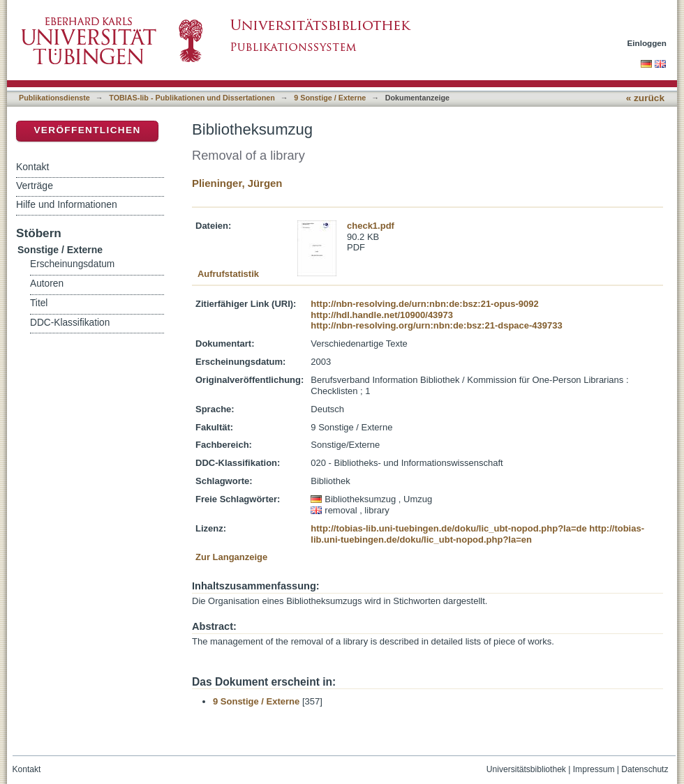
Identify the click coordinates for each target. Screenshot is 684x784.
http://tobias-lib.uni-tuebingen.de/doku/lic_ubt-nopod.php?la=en (477, 534)
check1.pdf (371, 226)
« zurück (645, 98)
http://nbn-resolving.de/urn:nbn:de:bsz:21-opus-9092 (424, 304)
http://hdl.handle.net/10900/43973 (382, 315)
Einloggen (647, 43)
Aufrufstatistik (228, 274)
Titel (39, 303)
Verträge (35, 186)
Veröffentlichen (87, 130)
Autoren (47, 284)
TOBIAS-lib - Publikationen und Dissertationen (192, 98)
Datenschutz (645, 769)
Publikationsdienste (54, 98)
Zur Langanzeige (231, 557)
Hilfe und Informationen (67, 204)
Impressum (594, 769)
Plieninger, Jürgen (237, 183)
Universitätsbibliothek (526, 769)
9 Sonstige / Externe (330, 98)
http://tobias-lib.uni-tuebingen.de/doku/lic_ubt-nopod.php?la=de (448, 528)
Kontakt (32, 167)
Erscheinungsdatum (72, 264)
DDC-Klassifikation (70, 323)
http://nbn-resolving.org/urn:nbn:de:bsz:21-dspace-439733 (436, 325)
